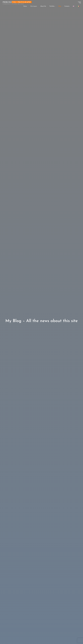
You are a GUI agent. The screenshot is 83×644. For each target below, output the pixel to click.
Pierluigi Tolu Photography (17, 2)
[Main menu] (79, 3)
